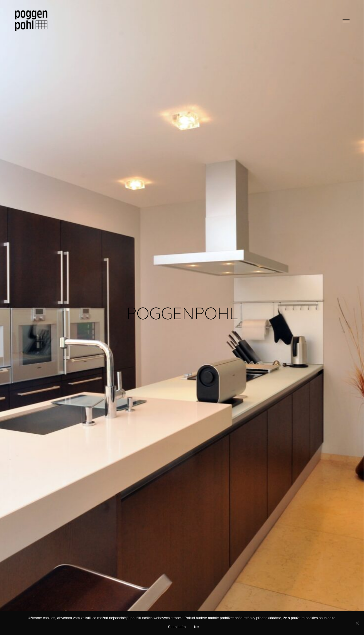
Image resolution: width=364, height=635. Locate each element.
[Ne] (357, 623)
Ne (196, 627)
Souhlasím (177, 627)
